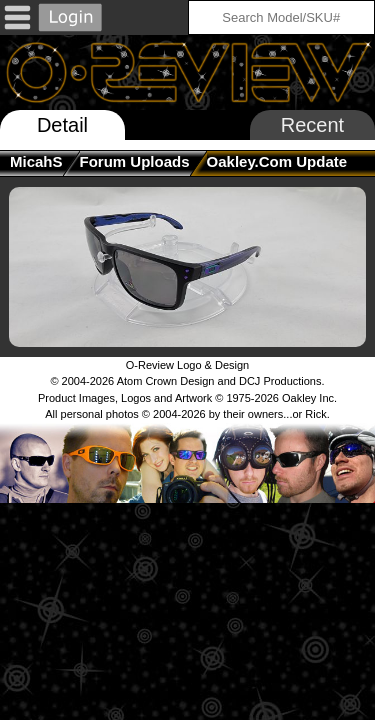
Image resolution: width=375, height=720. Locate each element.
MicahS (36, 161)
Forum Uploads (135, 161)
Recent (312, 125)
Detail (62, 125)
